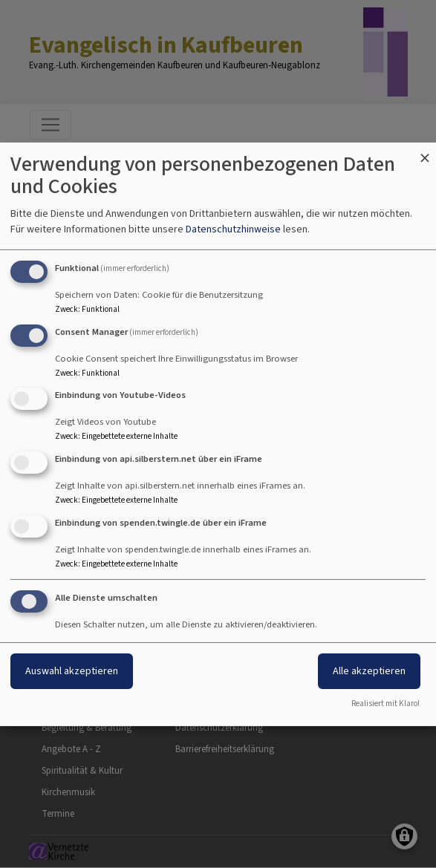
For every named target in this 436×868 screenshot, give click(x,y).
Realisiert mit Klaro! (385, 704)
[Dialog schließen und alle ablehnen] (425, 151)
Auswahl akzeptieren (72, 671)
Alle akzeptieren (369, 671)
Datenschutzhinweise (233, 229)
